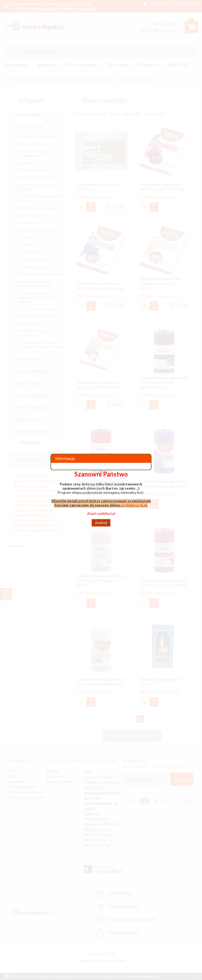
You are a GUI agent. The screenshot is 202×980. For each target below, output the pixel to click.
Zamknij (101, 523)
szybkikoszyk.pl (134, 505)
